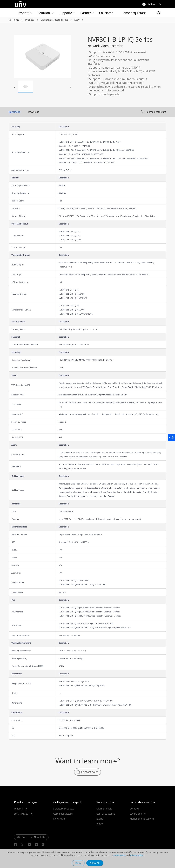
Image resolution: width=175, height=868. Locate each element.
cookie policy (120, 855)
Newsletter (60, 820)
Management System (142, 820)
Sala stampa (105, 803)
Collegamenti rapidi (67, 803)
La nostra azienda (142, 803)
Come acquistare (134, 13)
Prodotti (24, 13)
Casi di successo (106, 814)
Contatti (134, 809)
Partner (86, 13)
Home (16, 20)
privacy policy (137, 855)
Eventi (100, 820)
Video (100, 824)
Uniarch (21, 810)
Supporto (65, 13)
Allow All (95, 863)
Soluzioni (44, 13)
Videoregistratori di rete (54, 20)
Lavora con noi (138, 814)
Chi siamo (106, 13)
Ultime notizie (104, 809)
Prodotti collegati (26, 803)
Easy (77, 20)
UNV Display (23, 815)
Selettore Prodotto (64, 809)
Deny (78, 863)
